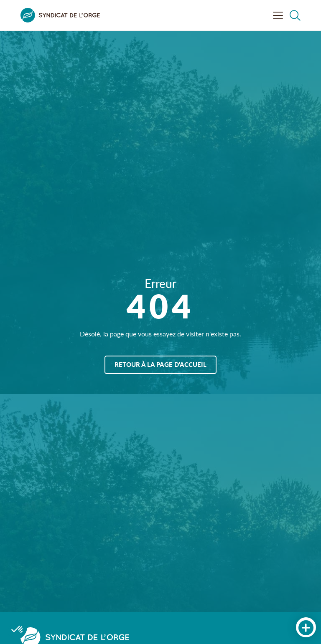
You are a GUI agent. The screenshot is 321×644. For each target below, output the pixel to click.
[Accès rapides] (306, 628)
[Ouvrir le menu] (278, 15)
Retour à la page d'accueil (160, 364)
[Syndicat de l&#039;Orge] (60, 15)
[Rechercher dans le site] (295, 15)
